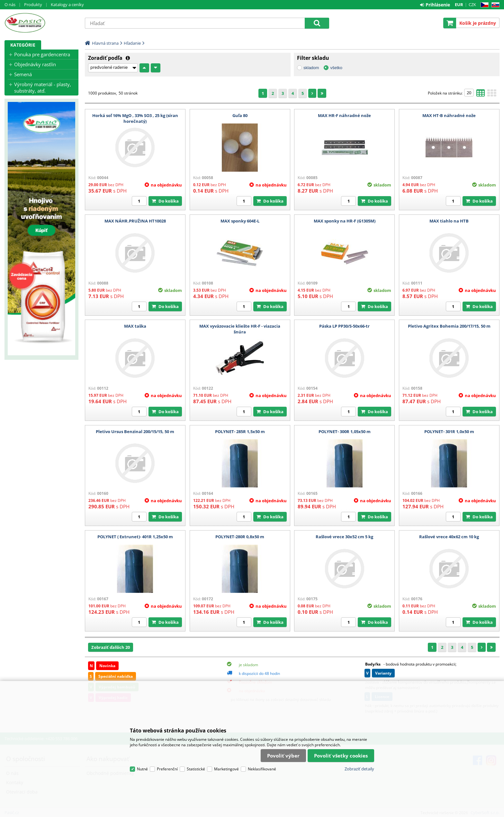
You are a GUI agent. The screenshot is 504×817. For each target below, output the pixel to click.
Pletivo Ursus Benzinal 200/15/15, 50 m (135, 431)
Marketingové (226, 769)
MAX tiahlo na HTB (449, 221)
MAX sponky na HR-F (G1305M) (345, 221)
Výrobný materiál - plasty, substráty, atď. (43, 87)
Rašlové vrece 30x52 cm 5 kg (344, 537)
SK (494, 5)
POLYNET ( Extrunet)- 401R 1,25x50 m (135, 537)
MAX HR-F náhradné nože (344, 115)
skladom (311, 68)
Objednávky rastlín (35, 64)
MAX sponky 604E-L (240, 221)
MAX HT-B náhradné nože (449, 115)
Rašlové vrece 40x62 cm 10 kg (449, 537)
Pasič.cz (41, 23)
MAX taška (135, 326)
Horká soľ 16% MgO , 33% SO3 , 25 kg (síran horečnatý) (135, 118)
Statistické (196, 769)
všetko (336, 68)
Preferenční (167, 769)
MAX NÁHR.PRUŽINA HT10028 (135, 221)
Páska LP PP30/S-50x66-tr (344, 326)
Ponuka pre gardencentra (42, 54)
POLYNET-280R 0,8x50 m (240, 537)
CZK (472, 5)
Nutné (142, 769)
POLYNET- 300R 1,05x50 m (345, 431)
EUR (459, 5)
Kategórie (23, 45)
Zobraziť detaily (359, 769)
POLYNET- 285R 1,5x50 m (240, 431)
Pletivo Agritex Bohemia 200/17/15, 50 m (449, 326)
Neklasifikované (262, 769)
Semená (23, 74)
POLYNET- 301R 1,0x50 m (449, 431)
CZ (483, 5)
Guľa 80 (240, 115)
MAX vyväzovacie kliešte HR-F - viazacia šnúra (240, 329)
